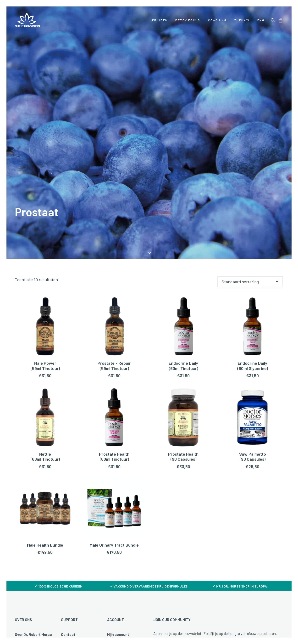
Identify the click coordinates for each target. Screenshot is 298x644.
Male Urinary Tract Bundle (114, 391)
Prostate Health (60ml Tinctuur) (114, 302)
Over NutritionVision (32, 518)
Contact (68, 480)
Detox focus (188, 20)
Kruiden (160, 20)
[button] (274, 20)
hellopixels (274, 626)
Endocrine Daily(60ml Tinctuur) (183, 212)
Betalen (68, 496)
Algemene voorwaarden (133, 595)
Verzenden (70, 503)
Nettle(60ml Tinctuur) (45, 302)
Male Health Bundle (45, 391)
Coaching (217, 20)
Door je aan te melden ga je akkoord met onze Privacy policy (212, 545)
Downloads (24, 526)
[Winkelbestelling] (250, 128)
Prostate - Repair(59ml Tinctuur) (114, 212)
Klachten (69, 518)
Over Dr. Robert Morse (33, 480)
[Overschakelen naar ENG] (259, 20)
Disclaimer (204, 595)
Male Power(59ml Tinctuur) (45, 212)
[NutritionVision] (27, 20)
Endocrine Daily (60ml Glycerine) (253, 212)
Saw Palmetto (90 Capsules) (253, 302)
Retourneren (72, 511)
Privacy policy (174, 595)
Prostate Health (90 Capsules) (183, 302)
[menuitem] (160, 20)
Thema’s (242, 20)
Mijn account (118, 480)
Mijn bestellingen (122, 488)
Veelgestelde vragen (79, 488)
